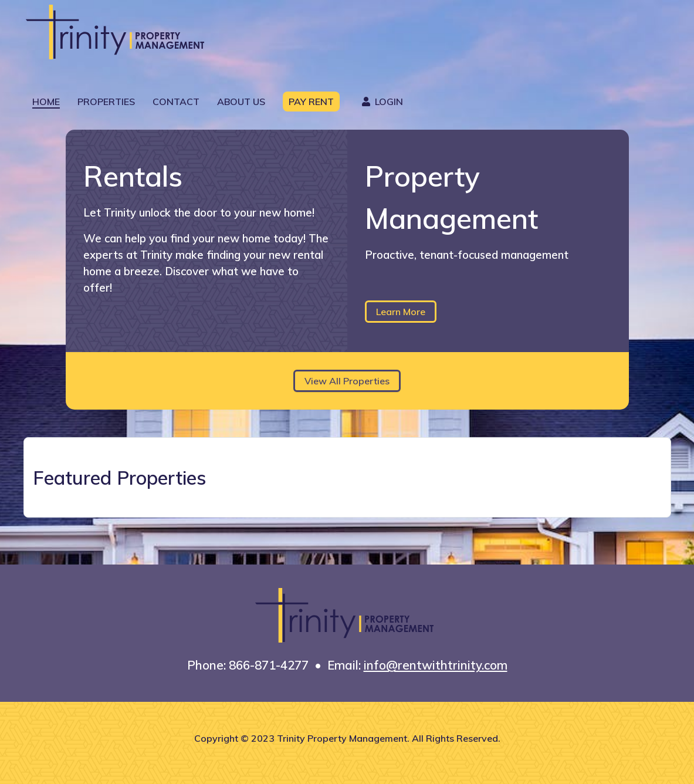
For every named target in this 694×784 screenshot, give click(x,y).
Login (380, 102)
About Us (241, 102)
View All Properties (347, 381)
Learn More (401, 312)
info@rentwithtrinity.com (436, 665)
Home (46, 102)
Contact (176, 102)
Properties (106, 102)
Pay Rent (311, 102)
